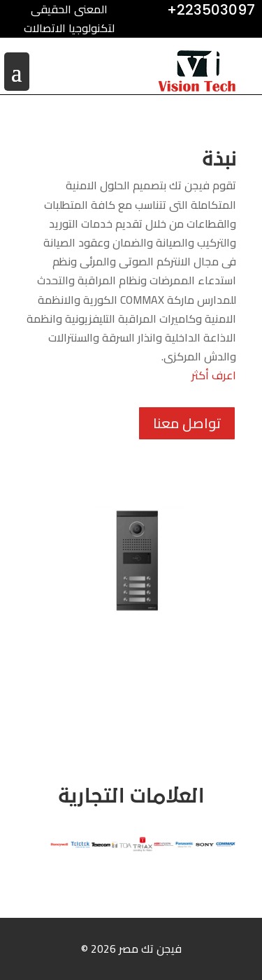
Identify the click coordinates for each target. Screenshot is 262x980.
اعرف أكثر (214, 375)
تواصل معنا (187, 423)
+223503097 (211, 10)
